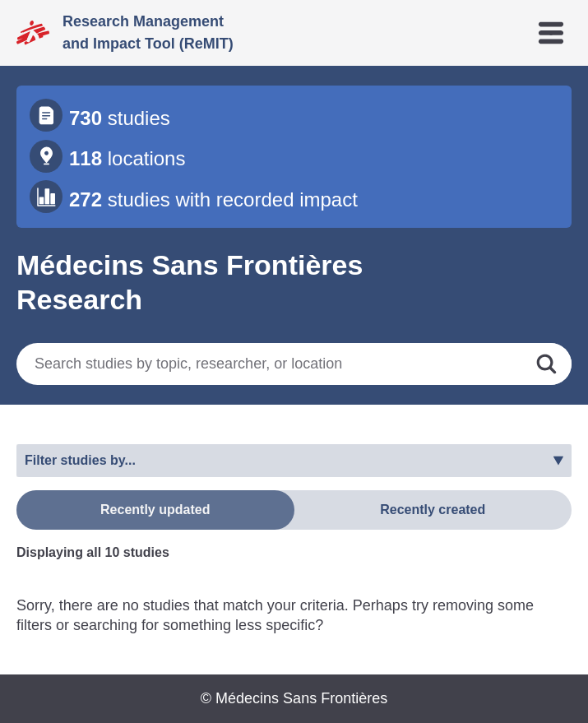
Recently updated (155, 510)
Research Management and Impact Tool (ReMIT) (148, 32)
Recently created (433, 510)
